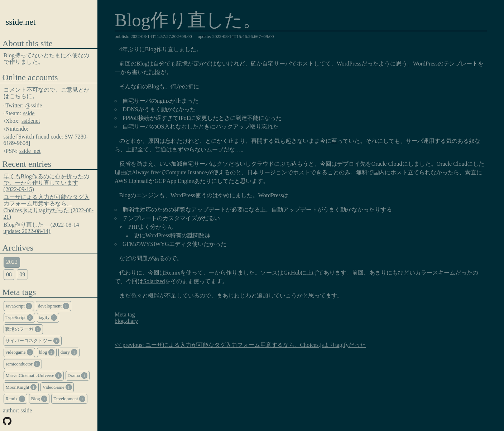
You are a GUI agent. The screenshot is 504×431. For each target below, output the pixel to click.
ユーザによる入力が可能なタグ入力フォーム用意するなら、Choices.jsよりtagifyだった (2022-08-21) (49, 207)
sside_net (30, 151)
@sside (34, 105)
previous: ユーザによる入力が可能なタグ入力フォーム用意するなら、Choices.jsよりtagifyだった (244, 345)
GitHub (292, 273)
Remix (173, 273)
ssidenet (31, 121)
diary (132, 321)
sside (29, 113)
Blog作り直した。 (188, 21)
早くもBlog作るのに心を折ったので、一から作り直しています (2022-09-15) (46, 183)
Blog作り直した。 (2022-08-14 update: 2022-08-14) (41, 228)
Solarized (154, 281)
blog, (120, 321)
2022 (12, 262)
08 (9, 274)
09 (22, 274)
